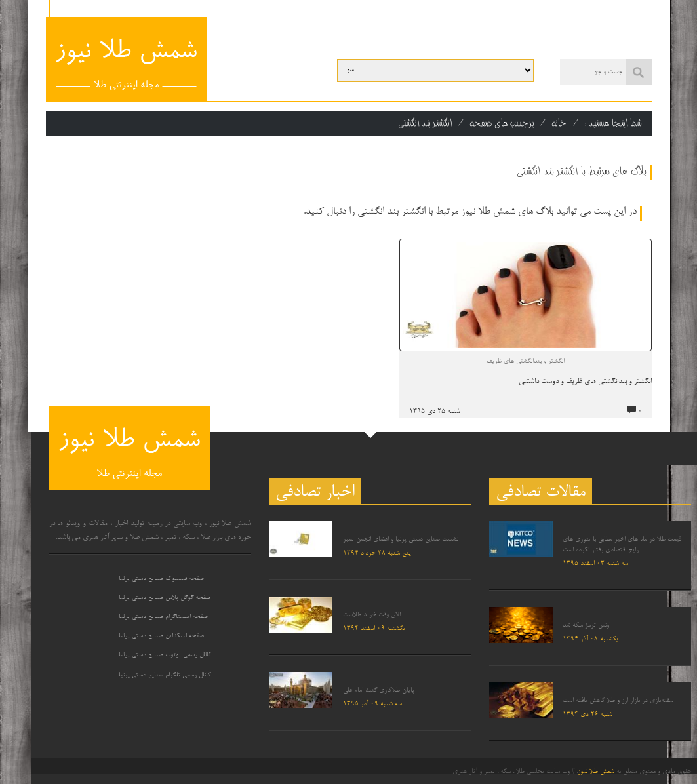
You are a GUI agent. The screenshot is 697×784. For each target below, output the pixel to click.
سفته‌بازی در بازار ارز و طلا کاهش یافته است (618, 701)
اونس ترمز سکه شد (587, 625)
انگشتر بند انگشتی (425, 123)
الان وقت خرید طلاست (372, 615)
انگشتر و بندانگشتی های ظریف (526, 361)
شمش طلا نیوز (596, 772)
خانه (559, 123)
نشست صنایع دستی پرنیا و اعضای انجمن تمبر (401, 539)
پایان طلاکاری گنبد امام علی (379, 690)
